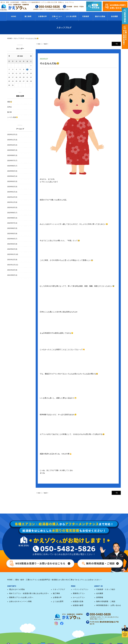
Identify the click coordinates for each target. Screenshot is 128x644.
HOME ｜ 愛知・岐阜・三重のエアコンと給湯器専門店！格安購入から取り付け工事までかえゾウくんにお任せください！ (55, 580)
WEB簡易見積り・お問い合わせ (109, 605)
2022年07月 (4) (12, 223)
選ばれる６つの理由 (17, 589)
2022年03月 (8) (12, 244)
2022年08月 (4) (12, 218)
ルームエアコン (79, 597)
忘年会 (9, 107)
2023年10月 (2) (12, 145)
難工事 (9, 112)
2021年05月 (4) (12, 275)
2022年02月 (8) (12, 249)
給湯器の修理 (78, 605)
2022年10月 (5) (12, 207)
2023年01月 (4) (12, 192)
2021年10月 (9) (12, 270)
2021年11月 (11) (13, 265)
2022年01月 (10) (13, 254)
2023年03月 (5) (12, 181)
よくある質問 (58, 601)
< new (38, 44)
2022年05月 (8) (12, 234)
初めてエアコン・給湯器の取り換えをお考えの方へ (29, 593)
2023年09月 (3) (12, 150)
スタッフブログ (59, 589)
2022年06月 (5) (12, 228)
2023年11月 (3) (12, 140)
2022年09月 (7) (12, 213)
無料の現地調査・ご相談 (106, 601)
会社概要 (100, 593)
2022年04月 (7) (12, 239)
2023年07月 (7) (12, 161)
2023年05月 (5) (12, 171)
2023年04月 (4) (12, 176)
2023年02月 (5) (12, 187)
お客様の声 (57, 597)
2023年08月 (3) (12, 155)
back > (46, 44)
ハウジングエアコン (81, 589)
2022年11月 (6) (12, 202)
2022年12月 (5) (12, 197)
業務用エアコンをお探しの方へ (21, 597)
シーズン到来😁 (13, 117)
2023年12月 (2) (12, 134)
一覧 (116, 44)
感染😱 (10, 102)
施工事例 (56, 593)
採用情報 (100, 597)
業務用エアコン (79, 593)
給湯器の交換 (78, 601)
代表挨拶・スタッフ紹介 (106, 589)
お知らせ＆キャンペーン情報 (20, 601)
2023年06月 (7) (12, 166)
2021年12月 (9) (12, 260)
